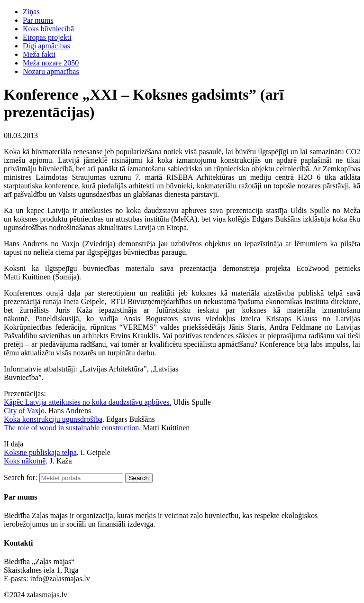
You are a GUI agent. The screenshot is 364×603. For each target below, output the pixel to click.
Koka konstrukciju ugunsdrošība (53, 419)
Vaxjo (36, 411)
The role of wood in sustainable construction (71, 428)
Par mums (38, 20)
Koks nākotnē (25, 461)
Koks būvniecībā (48, 29)
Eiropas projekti (47, 37)
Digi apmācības (46, 46)
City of (15, 411)
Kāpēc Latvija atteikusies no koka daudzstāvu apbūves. (87, 402)
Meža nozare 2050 (51, 63)
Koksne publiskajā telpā (40, 452)
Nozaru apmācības (51, 71)
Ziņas (31, 12)
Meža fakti (39, 54)
